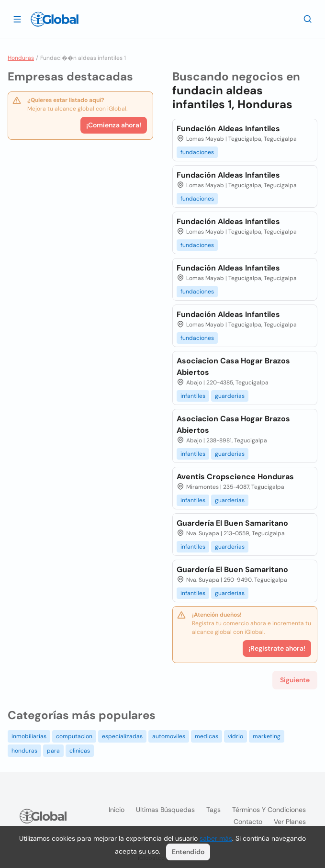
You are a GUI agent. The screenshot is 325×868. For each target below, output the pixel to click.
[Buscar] (308, 19)
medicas (207, 736)
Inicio (117, 810)
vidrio (235, 736)
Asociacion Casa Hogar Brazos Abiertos (233, 366)
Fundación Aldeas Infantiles (228, 129)
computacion (74, 736)
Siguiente (295, 680)
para (53, 751)
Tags (213, 810)
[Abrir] (17, 19)
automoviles (169, 736)
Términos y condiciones (269, 810)
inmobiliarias (29, 736)
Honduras (21, 58)
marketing (267, 736)
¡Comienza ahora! (114, 125)
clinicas (80, 751)
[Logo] (55, 19)
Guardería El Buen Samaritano (232, 523)
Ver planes (290, 822)
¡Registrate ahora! (277, 648)
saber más (216, 838)
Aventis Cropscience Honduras (235, 477)
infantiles (193, 396)
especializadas (122, 736)
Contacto (248, 822)
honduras (24, 751)
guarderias (230, 396)
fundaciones (197, 152)
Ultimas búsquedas (165, 810)
